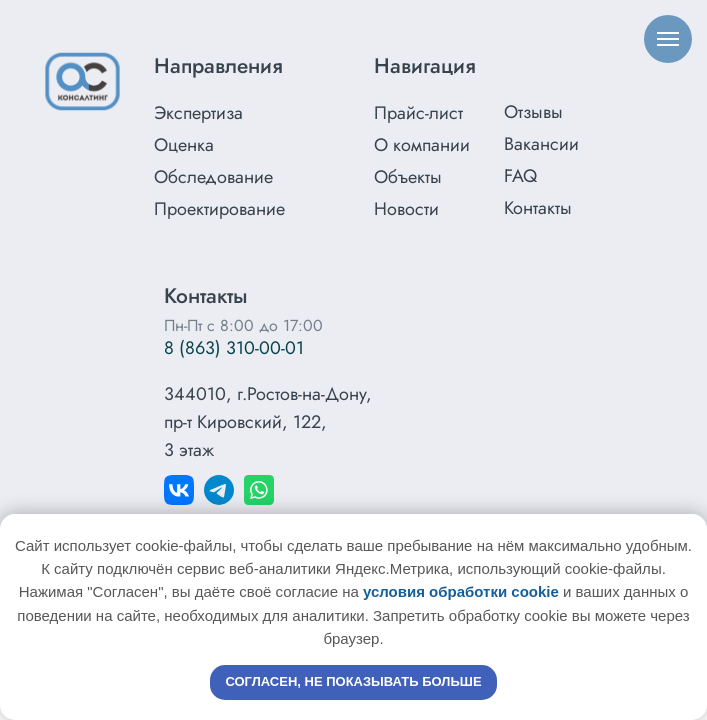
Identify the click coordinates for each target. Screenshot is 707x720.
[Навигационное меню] (668, 39)
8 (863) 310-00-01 (234, 348)
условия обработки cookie (461, 591)
